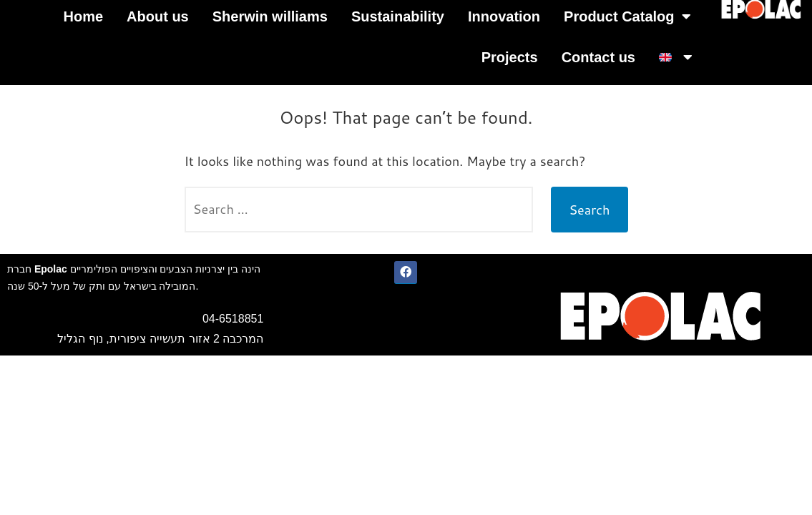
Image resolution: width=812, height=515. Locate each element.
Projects (510, 57)
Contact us (598, 57)
